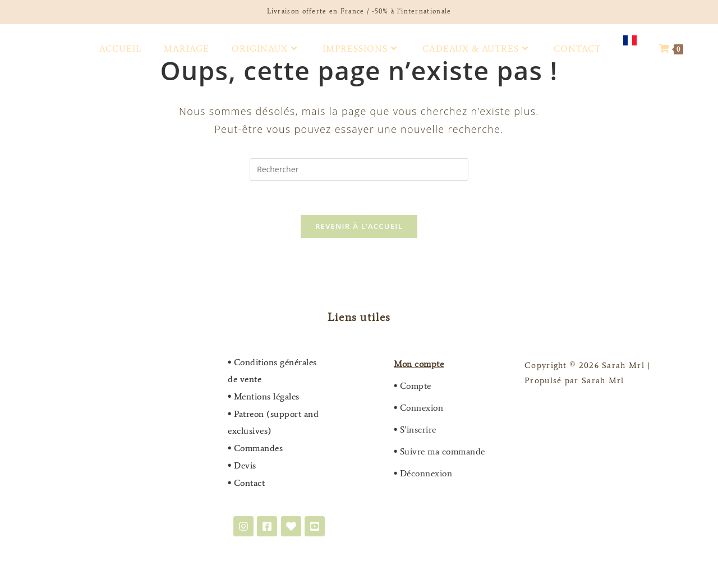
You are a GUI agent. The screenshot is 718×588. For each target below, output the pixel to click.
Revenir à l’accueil (359, 226)
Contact (250, 483)
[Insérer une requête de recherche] (359, 169)
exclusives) (250, 431)
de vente (245, 379)
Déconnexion (426, 473)
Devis (242, 465)
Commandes (259, 448)
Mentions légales (267, 396)
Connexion (422, 408)
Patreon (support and (276, 414)
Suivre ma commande (443, 451)
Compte (416, 386)
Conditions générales (275, 362)
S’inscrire (418, 429)
